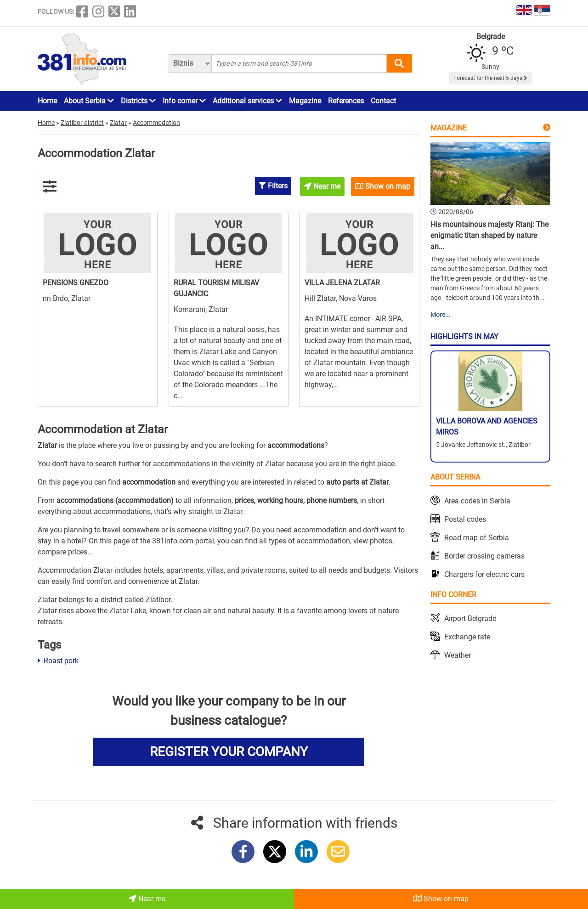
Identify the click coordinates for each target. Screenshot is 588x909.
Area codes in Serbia (477, 501)
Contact (383, 101)
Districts (138, 101)
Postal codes (465, 519)
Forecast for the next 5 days (490, 78)
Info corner (184, 101)
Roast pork (58, 661)
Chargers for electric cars (484, 574)
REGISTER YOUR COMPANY (229, 752)
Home (47, 101)
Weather (458, 655)
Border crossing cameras (484, 556)
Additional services (247, 101)
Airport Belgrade (470, 618)
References (346, 101)
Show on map (441, 899)
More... (441, 315)
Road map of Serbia (477, 538)
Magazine (305, 101)
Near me (147, 899)
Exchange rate (467, 637)
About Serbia (89, 101)
